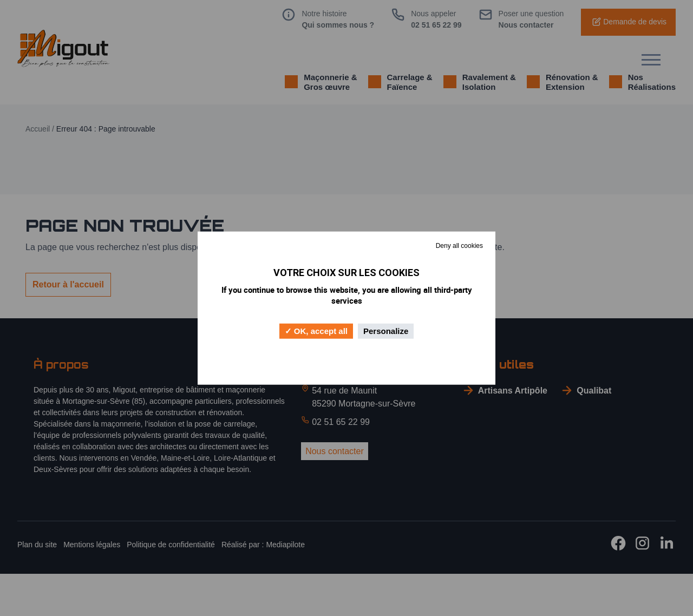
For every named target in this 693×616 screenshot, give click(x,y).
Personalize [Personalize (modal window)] (386, 330)
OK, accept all (316, 331)
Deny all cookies (459, 246)
